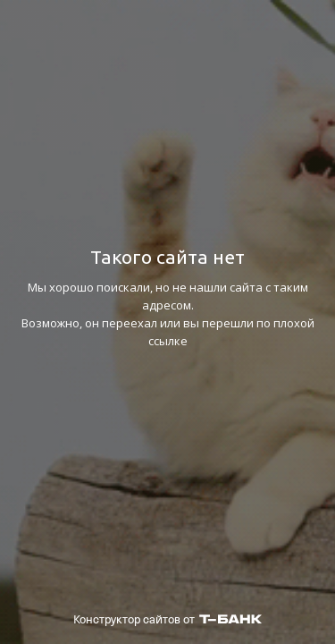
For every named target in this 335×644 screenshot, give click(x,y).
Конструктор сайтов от (167, 619)
